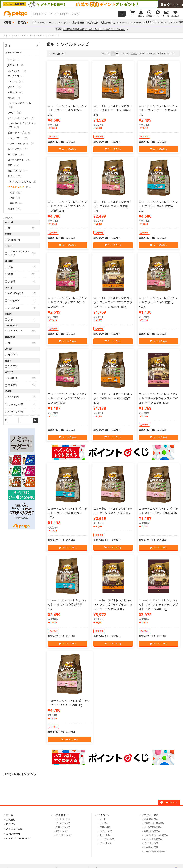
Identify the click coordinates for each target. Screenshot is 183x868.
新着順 (142, 54)
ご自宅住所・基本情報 (154, 823)
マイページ (104, 815)
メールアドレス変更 (153, 827)
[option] (92, 4)
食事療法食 (78, 23)
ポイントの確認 (151, 843)
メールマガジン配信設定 (155, 851)
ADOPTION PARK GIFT (129, 23)
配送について (62, 831)
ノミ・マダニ (63, 23)
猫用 (8, 45)
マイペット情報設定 (153, 839)
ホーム (10, 815)
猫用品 (22, 22)
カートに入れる (67, 149)
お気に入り (105, 835)
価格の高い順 (167, 54)
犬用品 (7, 22)
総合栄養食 (92, 23)
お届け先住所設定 (152, 831)
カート (103, 819)
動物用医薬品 (108, 23)
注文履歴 (104, 823)
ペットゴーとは (63, 819)
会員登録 (11, 819)
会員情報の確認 (151, 819)
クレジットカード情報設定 (156, 835)
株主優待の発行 (151, 847)
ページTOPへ (169, 803)
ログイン (162, 22)
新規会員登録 (150, 22)
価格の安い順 (153, 54)
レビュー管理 (106, 831)
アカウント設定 (150, 815)
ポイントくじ (106, 843)
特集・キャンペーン (43, 23)
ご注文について (63, 823)
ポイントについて (64, 835)
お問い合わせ (13, 834)
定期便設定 (105, 827)
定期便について (63, 827)
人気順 (134, 54)
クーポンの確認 (107, 839)
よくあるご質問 (176, 22)
